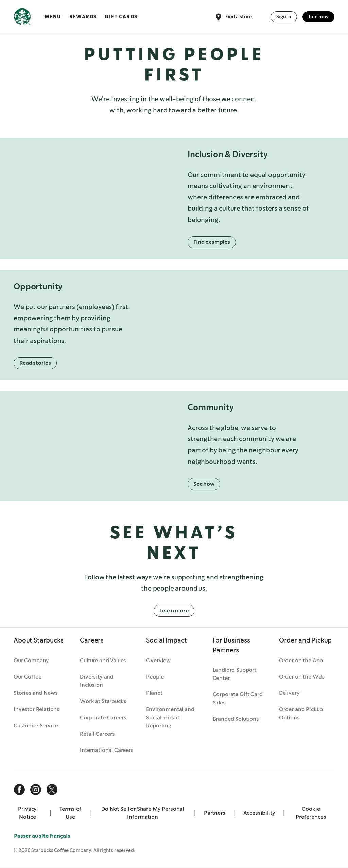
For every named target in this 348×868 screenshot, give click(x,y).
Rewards (83, 17)
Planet (154, 693)
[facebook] (19, 790)
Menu (53, 17)
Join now (318, 17)
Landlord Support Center (234, 674)
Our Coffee (27, 677)
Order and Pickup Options (301, 714)
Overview (158, 661)
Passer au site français (43, 836)
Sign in (284, 17)
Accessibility (259, 813)
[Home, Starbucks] (22, 18)
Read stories (36, 363)
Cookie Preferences (311, 813)
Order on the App (301, 661)
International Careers (107, 750)
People (155, 677)
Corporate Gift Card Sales (238, 699)
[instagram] (36, 790)
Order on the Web (302, 677)
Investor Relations (37, 710)
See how (204, 484)
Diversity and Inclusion (97, 681)
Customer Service (36, 726)
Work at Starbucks (103, 701)
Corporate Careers (103, 718)
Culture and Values (103, 661)
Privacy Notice (27, 813)
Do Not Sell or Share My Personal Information (143, 813)
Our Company (31, 661)
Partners (215, 813)
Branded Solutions (236, 719)
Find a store (233, 17)
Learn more (174, 611)
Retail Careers (97, 734)
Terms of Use (71, 813)
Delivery (289, 693)
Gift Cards (121, 17)
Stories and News (36, 693)
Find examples (212, 242)
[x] (52, 790)
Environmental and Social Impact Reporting (170, 718)
